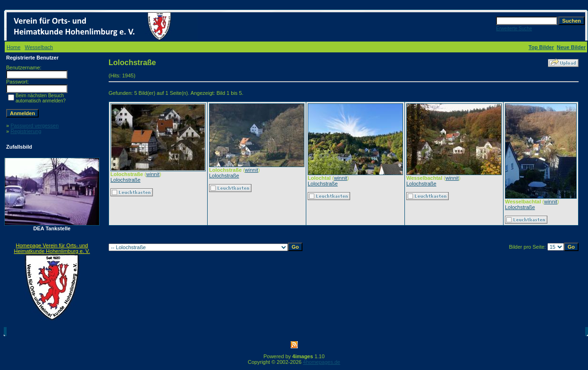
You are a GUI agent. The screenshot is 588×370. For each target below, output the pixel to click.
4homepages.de (322, 362)
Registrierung (26, 131)
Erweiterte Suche (514, 29)
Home (13, 47)
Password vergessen (34, 126)
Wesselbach (39, 47)
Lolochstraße (126, 180)
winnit (153, 174)
